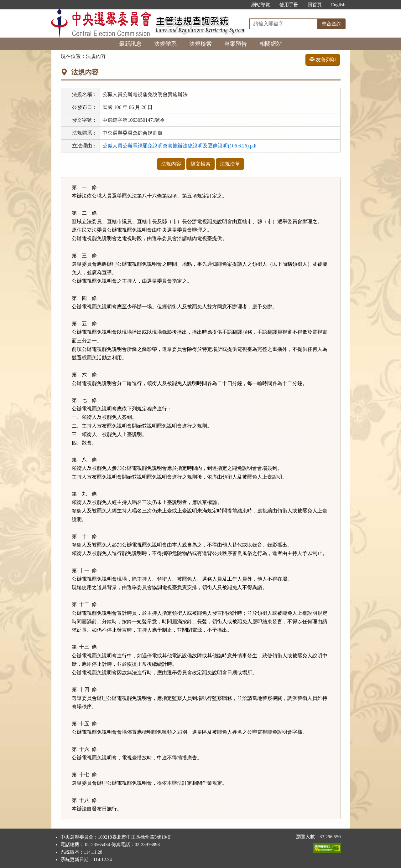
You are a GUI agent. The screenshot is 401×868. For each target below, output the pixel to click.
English (338, 5)
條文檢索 (200, 164)
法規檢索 (200, 44)
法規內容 (171, 164)
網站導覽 (261, 5)
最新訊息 (130, 44)
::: (240, 5)
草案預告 (236, 44)
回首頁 (315, 5)
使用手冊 (289, 5)
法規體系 (165, 44)
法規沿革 (230, 164)
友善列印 (323, 60)
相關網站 (271, 44)
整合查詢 (331, 24)
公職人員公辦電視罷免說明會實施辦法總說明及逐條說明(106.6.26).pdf (180, 146)
